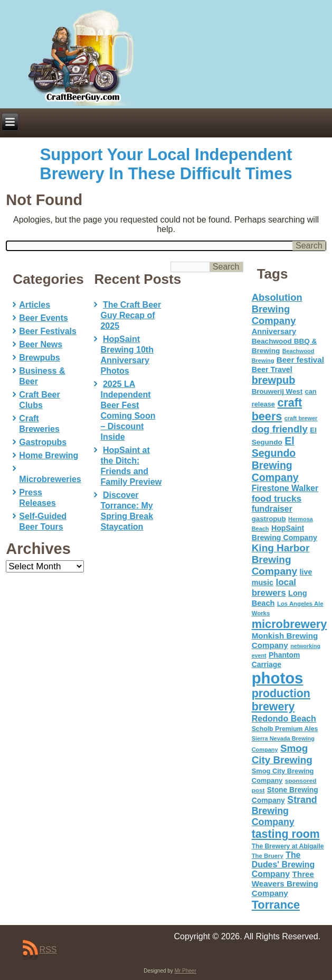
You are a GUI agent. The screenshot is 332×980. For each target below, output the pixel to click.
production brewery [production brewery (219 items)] (281, 700)
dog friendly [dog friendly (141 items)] (280, 429)
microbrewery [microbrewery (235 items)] (290, 624)
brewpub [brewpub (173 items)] (274, 380)
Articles (35, 305)
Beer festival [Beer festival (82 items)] (300, 360)
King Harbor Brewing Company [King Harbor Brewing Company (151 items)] (281, 560)
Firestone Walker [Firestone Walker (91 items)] (285, 488)
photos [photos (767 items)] (278, 678)
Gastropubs (43, 442)
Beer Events (44, 318)
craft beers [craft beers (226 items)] (277, 409)
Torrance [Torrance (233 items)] (276, 905)
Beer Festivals (48, 331)
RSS (48, 950)
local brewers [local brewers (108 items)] (274, 588)
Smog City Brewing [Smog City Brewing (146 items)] (282, 754)
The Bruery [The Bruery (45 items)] (268, 856)
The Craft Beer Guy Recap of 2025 (131, 315)
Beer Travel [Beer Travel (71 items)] (272, 369)
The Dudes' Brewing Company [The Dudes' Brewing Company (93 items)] (283, 865)
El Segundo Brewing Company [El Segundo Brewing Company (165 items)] (275, 459)
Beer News (41, 344)
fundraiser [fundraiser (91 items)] (272, 509)
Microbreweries (50, 479)
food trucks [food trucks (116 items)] (277, 498)
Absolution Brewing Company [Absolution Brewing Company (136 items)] (277, 309)
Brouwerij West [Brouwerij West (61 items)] (277, 391)
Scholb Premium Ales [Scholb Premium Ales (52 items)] (285, 729)
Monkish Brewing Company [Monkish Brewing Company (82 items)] (285, 640)
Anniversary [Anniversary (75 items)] (274, 331)
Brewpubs (39, 358)
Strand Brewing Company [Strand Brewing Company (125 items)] (284, 811)
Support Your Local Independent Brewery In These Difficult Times (166, 164)
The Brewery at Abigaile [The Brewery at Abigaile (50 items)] (288, 846)
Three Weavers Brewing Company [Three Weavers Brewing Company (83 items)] (285, 884)
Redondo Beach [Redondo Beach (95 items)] (284, 718)
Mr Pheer (186, 971)
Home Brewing (49, 455)
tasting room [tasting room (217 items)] (286, 834)
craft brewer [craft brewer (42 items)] (301, 418)
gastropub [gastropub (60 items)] (269, 519)
